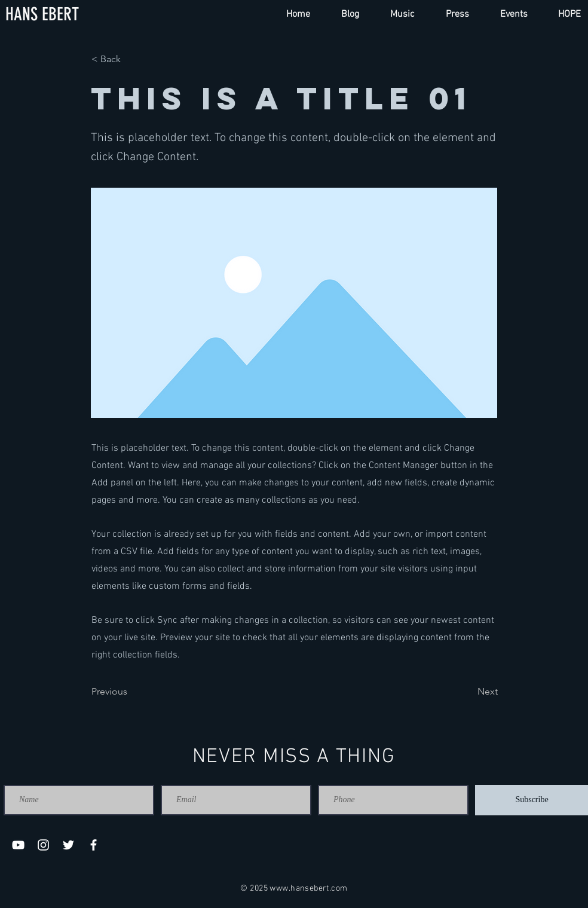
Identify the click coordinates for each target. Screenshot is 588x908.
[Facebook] (94, 845)
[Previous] (131, 692)
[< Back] (131, 59)
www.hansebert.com (308, 889)
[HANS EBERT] (42, 14)
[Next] (468, 692)
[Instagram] (43, 845)
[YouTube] (18, 845)
